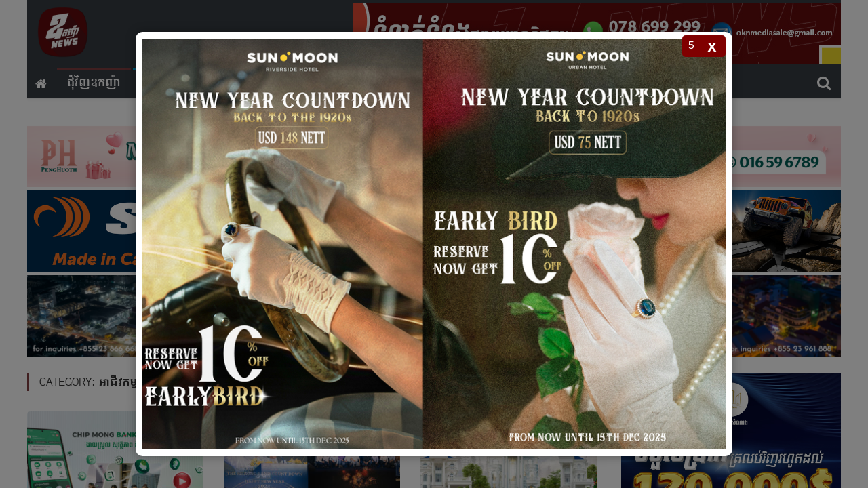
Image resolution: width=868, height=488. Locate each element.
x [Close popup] (712, 46)
